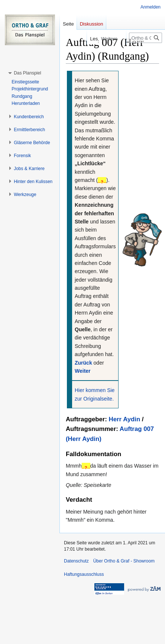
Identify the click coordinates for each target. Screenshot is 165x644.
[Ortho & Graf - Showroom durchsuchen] (145, 38)
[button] (27, 73)
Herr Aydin (125, 419)
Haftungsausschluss (84, 574)
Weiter (83, 371)
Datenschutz (76, 561)
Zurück (83, 363)
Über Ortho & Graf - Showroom (124, 561)
